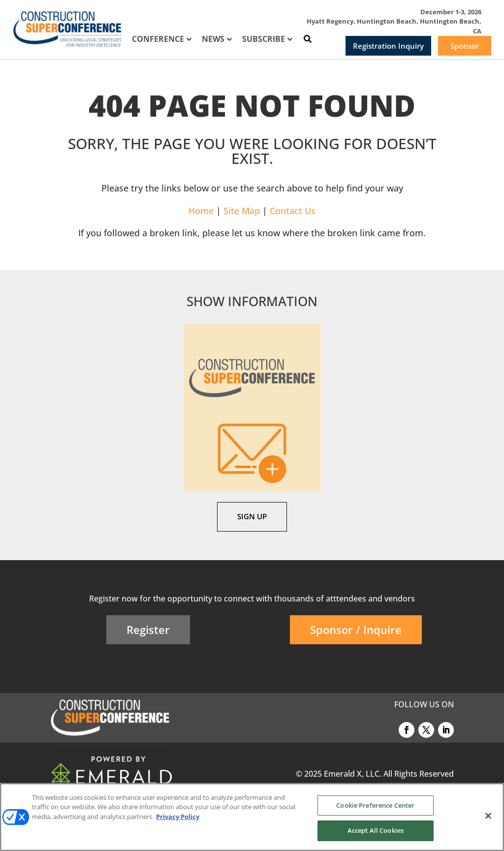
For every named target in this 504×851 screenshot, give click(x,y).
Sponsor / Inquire (356, 630)
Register (148, 630)
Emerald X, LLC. (353, 774)
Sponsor (465, 46)
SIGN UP (252, 516)
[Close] (488, 816)
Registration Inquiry (388, 46)
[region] (252, 817)
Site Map (242, 211)
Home (201, 211)
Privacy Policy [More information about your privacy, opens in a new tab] (178, 817)
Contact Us (293, 211)
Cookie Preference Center (375, 805)
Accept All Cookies (376, 830)
